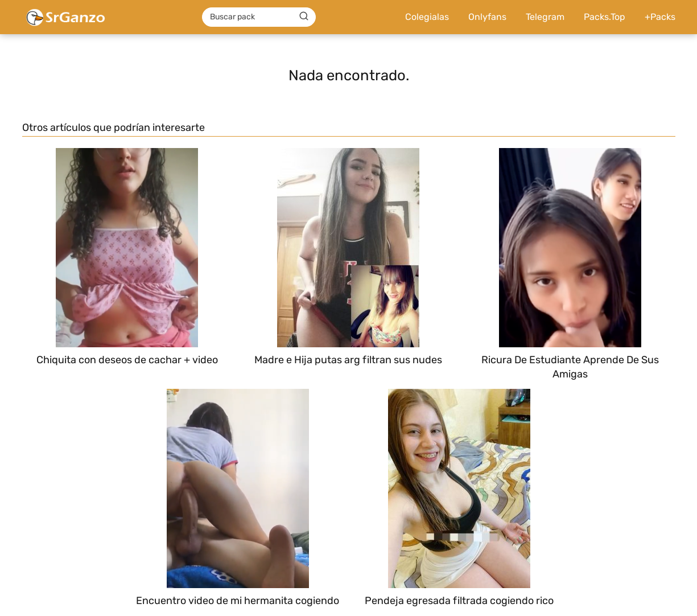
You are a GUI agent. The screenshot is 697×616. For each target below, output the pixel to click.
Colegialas (427, 17)
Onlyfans (487, 17)
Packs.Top (605, 17)
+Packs (660, 17)
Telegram (545, 17)
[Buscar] (304, 17)
